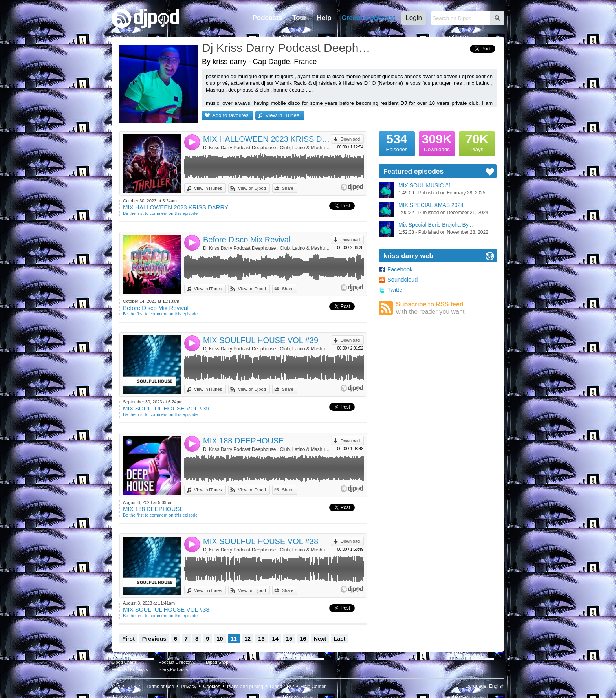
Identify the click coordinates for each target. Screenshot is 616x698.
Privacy (189, 687)
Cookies (212, 687)
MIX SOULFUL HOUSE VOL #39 (261, 340)
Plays (477, 142)
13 (261, 639)
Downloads (437, 142)
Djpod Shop (217, 662)
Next (320, 639)
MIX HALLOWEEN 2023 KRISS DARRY (267, 139)
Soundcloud (402, 280)
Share (288, 188)
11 (234, 639)
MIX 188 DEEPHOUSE (244, 441)
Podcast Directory (176, 662)
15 (289, 639)
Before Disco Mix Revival (247, 240)
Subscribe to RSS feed (446, 308)
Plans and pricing (245, 687)
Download (350, 139)
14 (275, 639)
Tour (300, 18)
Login (414, 18)
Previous (154, 639)
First (128, 639)
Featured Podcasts (130, 669)
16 (303, 639)
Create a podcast (368, 18)
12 (247, 639)
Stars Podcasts (173, 669)
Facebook (400, 269)
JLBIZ (134, 687)
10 (220, 639)
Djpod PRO (282, 687)
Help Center (313, 687)
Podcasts (267, 18)
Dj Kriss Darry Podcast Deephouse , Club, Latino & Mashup (286, 48)
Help (324, 18)
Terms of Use (160, 687)
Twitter (396, 290)
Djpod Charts (124, 662)
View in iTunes (282, 115)
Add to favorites (230, 115)
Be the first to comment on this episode (160, 213)
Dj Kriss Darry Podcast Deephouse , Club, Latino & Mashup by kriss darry (267, 148)
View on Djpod (252, 188)
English (497, 686)
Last (339, 639)
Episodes (397, 142)
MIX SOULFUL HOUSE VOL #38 (261, 541)
